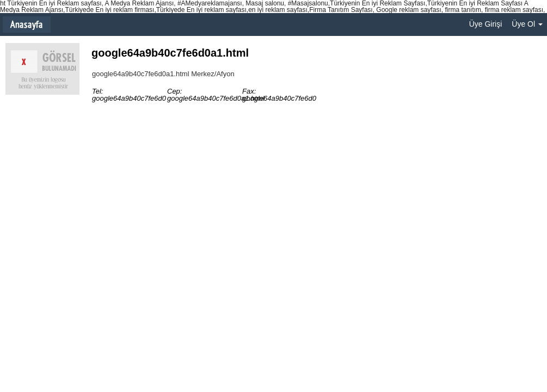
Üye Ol (527, 24)
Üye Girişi (486, 24)
